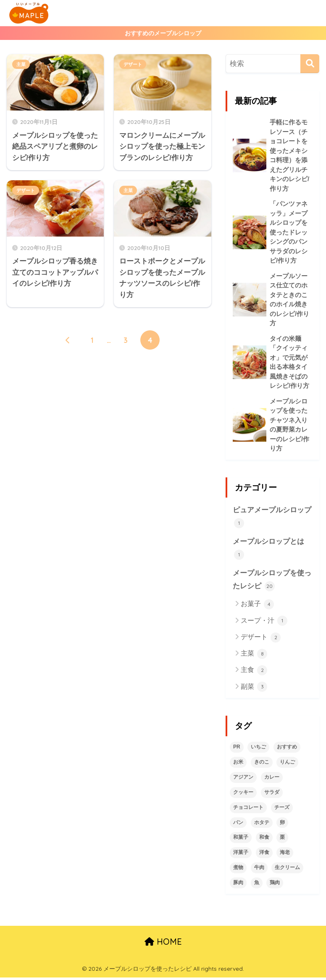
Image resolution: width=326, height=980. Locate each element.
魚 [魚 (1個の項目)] (257, 885)
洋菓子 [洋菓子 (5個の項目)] (241, 855)
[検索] (310, 64)
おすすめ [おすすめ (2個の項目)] (287, 749)
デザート (133, 64)
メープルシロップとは (268, 551)
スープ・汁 (264, 623)
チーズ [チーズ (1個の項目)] (282, 809)
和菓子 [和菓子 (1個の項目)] (241, 840)
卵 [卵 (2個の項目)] (282, 825)
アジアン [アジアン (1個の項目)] (243, 780)
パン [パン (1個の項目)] (238, 825)
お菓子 (257, 607)
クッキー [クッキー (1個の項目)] (243, 794)
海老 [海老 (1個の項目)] (285, 855)
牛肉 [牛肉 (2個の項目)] (259, 870)
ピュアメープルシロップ (272, 519)
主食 (254, 673)
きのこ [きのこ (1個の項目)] (262, 764)
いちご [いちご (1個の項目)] (258, 749)
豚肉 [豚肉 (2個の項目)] (238, 885)
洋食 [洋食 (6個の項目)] (264, 855)
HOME (163, 944)
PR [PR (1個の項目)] (237, 749)
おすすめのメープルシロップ (163, 33)
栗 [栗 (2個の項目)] (282, 840)
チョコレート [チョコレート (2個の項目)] (248, 809)
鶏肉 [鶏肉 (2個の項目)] (275, 885)
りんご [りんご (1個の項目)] (287, 764)
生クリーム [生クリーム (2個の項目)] (287, 870)
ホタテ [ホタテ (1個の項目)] (262, 825)
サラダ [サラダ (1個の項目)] (272, 794)
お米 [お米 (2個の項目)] (238, 764)
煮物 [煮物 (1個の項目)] (238, 870)
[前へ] (68, 340)
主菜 (21, 64)
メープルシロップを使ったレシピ (272, 583)
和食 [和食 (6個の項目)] (264, 840)
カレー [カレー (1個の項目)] (272, 780)
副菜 (254, 689)
